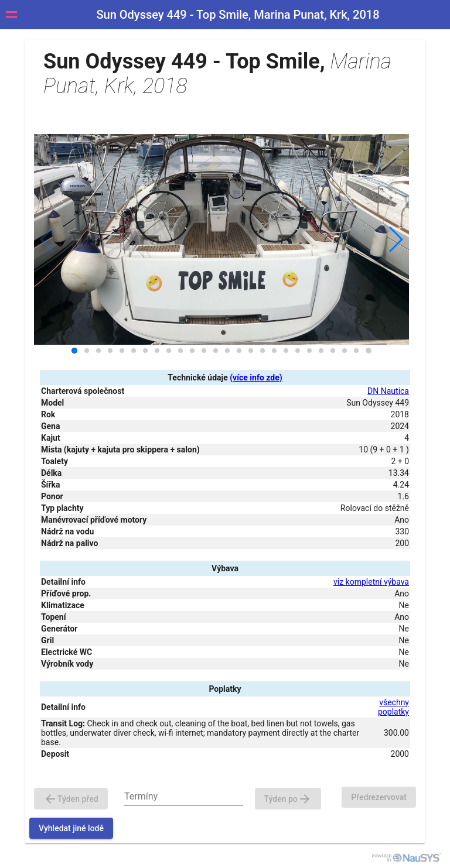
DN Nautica (388, 391)
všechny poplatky (393, 707)
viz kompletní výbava (371, 582)
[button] (395, 239)
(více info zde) (256, 378)
